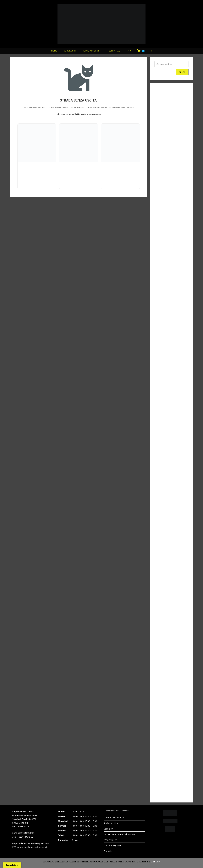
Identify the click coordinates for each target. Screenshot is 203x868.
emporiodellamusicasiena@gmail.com (30, 843)
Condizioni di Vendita (114, 817)
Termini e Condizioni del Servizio (119, 834)
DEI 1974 (155, 862)
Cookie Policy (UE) (112, 845)
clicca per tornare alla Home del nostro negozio (79, 114)
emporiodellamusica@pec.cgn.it (32, 847)
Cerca (182, 72)
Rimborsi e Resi (111, 823)
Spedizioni (109, 829)
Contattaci (109, 851)
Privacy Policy (110, 840)
